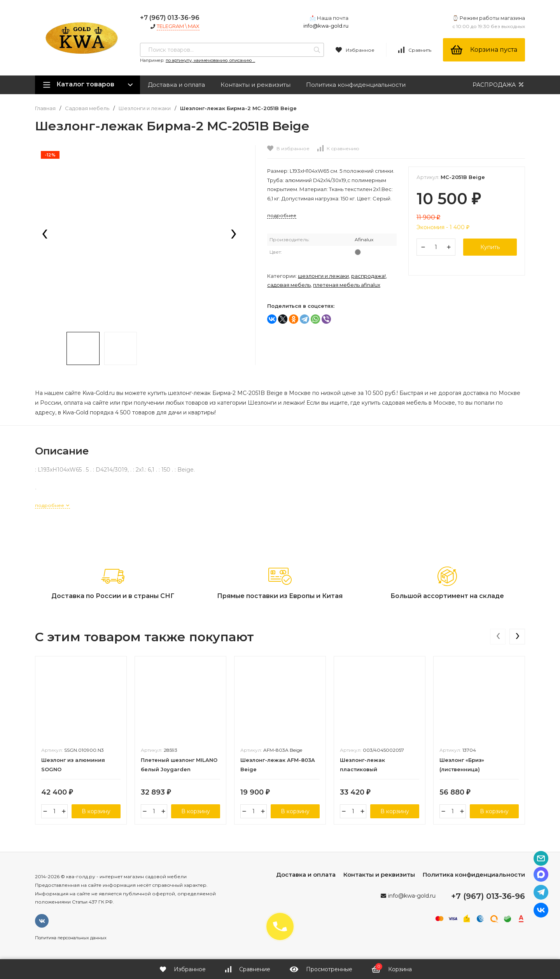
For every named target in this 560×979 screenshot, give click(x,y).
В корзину (96, 811)
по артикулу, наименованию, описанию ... (210, 60)
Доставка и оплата (176, 85)
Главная (45, 108)
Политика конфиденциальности (356, 85)
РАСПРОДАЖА (499, 85)
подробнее (52, 505)
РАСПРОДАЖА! (368, 276)
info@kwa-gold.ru (326, 26)
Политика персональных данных (71, 938)
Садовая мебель (87, 108)
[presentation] (45, 235)
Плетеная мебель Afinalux (347, 285)
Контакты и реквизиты (255, 85)
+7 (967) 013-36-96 (170, 18)
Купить (490, 247)
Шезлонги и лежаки (145, 108)
